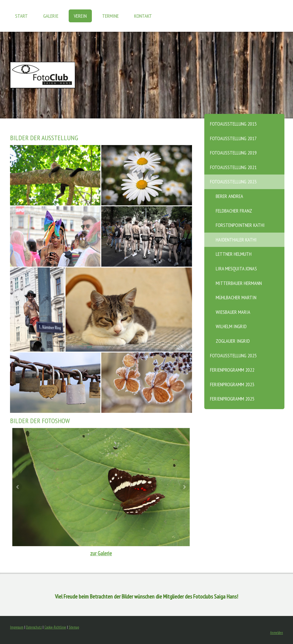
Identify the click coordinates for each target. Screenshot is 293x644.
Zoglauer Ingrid (233, 341)
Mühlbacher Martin (236, 297)
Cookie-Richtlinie (55, 627)
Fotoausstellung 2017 (233, 138)
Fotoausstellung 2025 (233, 355)
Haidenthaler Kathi (236, 240)
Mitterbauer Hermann (239, 283)
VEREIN (80, 16)
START (21, 16)
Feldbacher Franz (234, 211)
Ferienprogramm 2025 (232, 399)
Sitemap (74, 627)
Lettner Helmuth (234, 254)
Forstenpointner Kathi (240, 225)
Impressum (17, 627)
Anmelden (277, 633)
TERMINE (110, 16)
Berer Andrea (229, 196)
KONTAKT (143, 16)
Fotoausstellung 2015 (233, 124)
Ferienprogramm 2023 (232, 384)
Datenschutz (34, 627)
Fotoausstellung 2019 (233, 153)
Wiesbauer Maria (233, 312)
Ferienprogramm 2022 (232, 370)
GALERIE (51, 16)
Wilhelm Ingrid (231, 326)
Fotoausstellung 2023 (233, 182)
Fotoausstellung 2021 (233, 167)
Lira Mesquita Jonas (236, 269)
